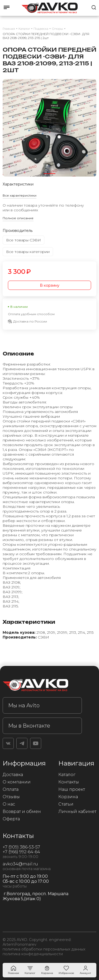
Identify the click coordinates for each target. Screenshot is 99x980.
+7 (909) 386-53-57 (21, 847)
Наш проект (72, 789)
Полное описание (18, 218)
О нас (9, 804)
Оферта (11, 819)
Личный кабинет (77, 811)
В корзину (50, 285)
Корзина (68, 797)
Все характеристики (20, 195)
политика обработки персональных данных (44, 949)
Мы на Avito (24, 705)
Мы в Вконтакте (29, 726)
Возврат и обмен (22, 811)
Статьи (66, 804)
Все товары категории (28, 252)
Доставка (13, 775)
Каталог (67, 775)
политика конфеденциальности (33, 954)
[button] (49, 174)
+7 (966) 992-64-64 (21, 852)
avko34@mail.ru (20, 864)
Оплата (11, 789)
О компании (17, 782)
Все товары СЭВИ (23, 240)
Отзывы (11, 797)
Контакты (69, 782)
